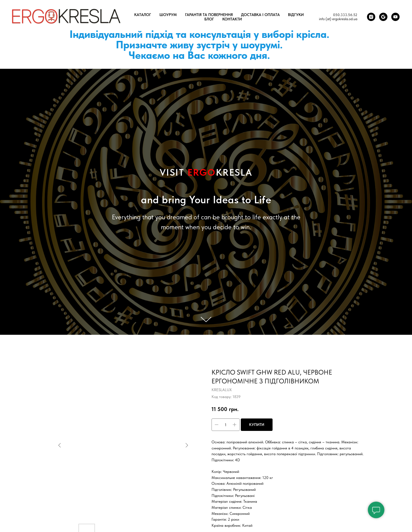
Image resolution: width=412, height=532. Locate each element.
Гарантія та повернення (209, 15)
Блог (209, 19)
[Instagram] (371, 17)
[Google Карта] (383, 17)
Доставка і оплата (260, 15)
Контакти (232, 19)
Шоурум (168, 15)
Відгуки (296, 15)
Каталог (143, 15)
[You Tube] (395, 17)
